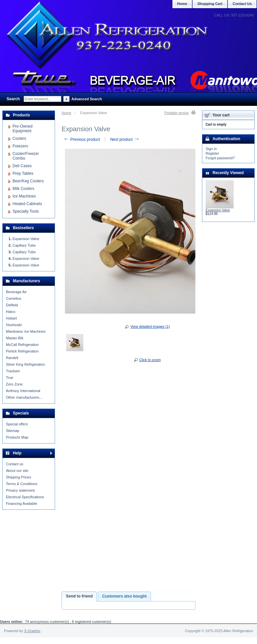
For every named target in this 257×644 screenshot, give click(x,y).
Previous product (82, 139)
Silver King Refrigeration (26, 364)
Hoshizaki (14, 325)
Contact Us (242, 4)
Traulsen (13, 371)
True (10, 378)
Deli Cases (22, 166)
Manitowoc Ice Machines (26, 331)
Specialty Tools (26, 211)
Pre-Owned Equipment (23, 129)
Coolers (19, 138)
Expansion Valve (26, 239)
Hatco (11, 312)
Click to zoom (150, 360)
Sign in (211, 149)
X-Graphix (32, 631)
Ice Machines (24, 196)
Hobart (11, 318)
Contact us (15, 464)
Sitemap (13, 431)
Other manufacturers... (24, 397)
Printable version (177, 113)
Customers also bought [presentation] (124, 596)
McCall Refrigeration (22, 345)
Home (66, 113)
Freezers (20, 146)
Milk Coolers (23, 189)
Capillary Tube (24, 245)
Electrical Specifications (25, 497)
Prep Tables (23, 173)
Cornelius (14, 298)
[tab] (79, 597)
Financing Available (22, 504)
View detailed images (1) (150, 326)
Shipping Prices (18, 477)
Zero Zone (14, 384)
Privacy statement (20, 490)
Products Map (17, 437)
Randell (12, 358)
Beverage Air (16, 292)
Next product (125, 139)
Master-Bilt (15, 338)
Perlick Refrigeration (22, 351)
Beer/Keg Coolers (28, 181)
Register (212, 153)
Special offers (17, 424)
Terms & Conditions (22, 484)
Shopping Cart (210, 4)
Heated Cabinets (27, 204)
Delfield (12, 305)
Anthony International (23, 391)
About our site (17, 471)
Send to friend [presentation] (79, 596)
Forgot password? (220, 158)
